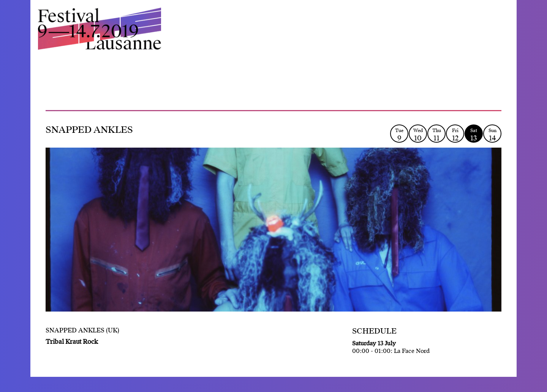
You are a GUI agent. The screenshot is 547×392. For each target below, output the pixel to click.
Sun (492, 135)
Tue (399, 135)
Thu (436, 135)
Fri (455, 135)
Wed (418, 135)
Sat (474, 135)
